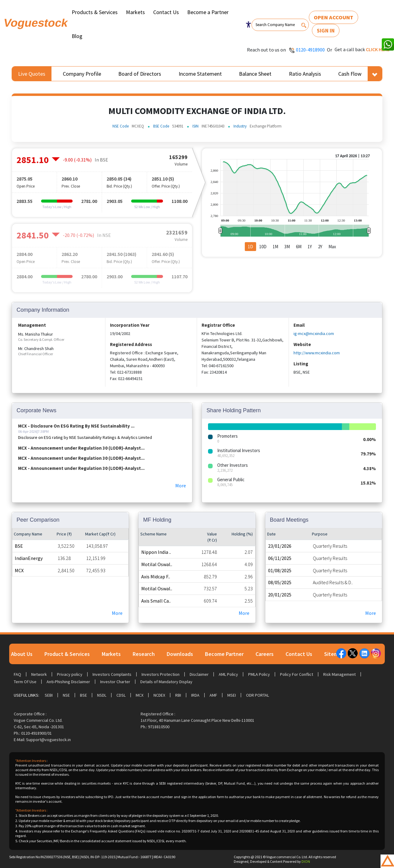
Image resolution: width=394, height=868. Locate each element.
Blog (77, 36)
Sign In (326, 30)
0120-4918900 (310, 50)
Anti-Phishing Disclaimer (68, 682)
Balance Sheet (255, 74)
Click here (378, 49)
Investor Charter (115, 682)
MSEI (232, 695)
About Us (22, 654)
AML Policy (228, 674)
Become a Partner (208, 12)
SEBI (49, 695)
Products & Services (95, 12)
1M (275, 247)
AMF (213, 695)
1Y (310, 247)
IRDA (195, 695)
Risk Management (339, 674)
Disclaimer (199, 674)
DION (306, 861)
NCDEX (159, 695)
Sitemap (334, 654)
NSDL (102, 695)
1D (250, 247)
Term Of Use (25, 682)
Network (39, 674)
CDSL (121, 695)
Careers (265, 654)
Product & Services (67, 654)
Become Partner (224, 654)
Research (144, 654)
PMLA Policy (259, 674)
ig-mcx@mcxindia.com (314, 333)
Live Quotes (32, 74)
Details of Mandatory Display (166, 682)
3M (287, 247)
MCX (140, 695)
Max (332, 247)
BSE (83, 695)
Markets (135, 12)
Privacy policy (70, 674)
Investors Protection (161, 674)
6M (299, 247)
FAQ (17, 674)
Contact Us (166, 12)
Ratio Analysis (305, 74)
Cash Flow (350, 74)
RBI (178, 695)
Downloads (180, 654)
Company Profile (82, 74)
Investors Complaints (112, 674)
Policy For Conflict (297, 674)
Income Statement (200, 74)
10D (263, 247)
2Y (320, 247)
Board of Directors (140, 74)
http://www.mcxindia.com (317, 353)
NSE (66, 695)
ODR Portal (258, 695)
